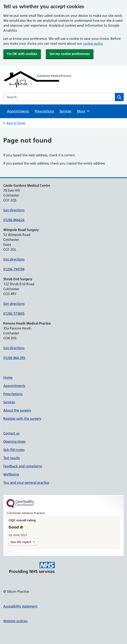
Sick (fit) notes (14, 450)
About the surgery (17, 410)
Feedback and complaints (23, 466)
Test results (12, 458)
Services (65, 111)
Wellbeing (11, 474)
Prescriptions (44, 111)
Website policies (15, 621)
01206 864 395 (14, 358)
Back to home (16, 123)
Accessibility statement (20, 606)
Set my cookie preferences (70, 54)
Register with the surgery (22, 419)
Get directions (14, 210)
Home (8, 377)
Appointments (18, 111)
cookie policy (93, 43)
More (84, 111)
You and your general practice (26, 483)
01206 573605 (14, 313)
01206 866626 (14, 220)
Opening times (14, 442)
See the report (21, 542)
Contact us (11, 433)
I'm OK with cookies (22, 54)
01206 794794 (14, 269)
